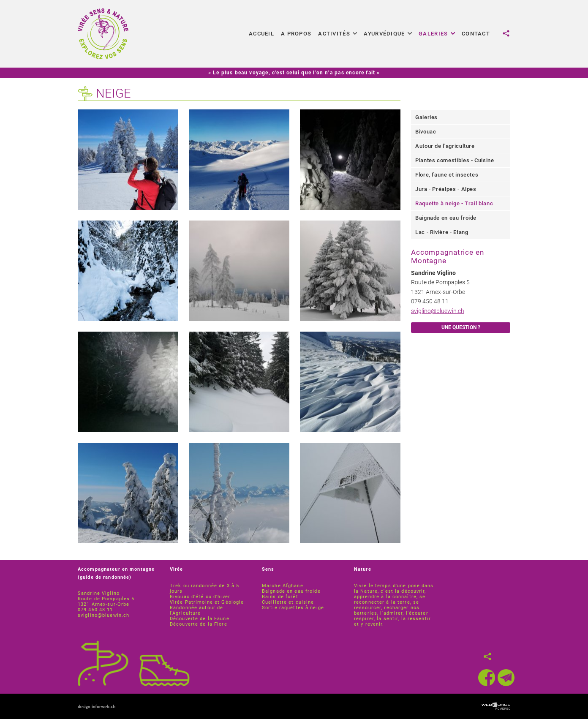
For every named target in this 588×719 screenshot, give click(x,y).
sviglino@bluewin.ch (438, 311)
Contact (476, 34)
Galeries (437, 34)
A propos (296, 34)
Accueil (261, 34)
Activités (338, 34)
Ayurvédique (388, 34)
